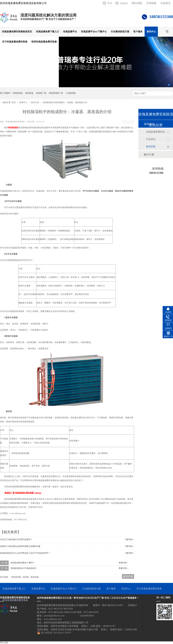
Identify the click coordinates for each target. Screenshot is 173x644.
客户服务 (138, 32)
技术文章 (35, 102)
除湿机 (26, 577)
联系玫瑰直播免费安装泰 (44, 42)
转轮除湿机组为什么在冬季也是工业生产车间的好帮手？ (25, 553)
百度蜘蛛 (151, 3)
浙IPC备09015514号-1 (113, 605)
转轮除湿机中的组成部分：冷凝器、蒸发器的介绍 (65, 102)
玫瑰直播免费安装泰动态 (157, 132)
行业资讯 (151, 139)
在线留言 (166, 3)
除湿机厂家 (41, 93)
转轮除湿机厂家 (56, 93)
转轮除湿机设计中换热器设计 (24, 568)
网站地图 (137, 3)
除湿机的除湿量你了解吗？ (23, 563)
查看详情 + (123, 563)
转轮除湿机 (18, 93)
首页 (14, 102)
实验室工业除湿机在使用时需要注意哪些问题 (20, 546)
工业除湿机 (71, 93)
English (124, 3)
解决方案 (149, 155)
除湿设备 (29, 93)
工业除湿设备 (116, 598)
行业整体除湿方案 (120, 32)
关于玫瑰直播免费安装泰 (15, 42)
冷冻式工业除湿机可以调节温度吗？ (16, 540)
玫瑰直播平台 (70, 32)
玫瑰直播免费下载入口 (48, 32)
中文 (110, 3)
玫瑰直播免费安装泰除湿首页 (17, 32)
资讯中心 (151, 32)
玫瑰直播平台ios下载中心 (94, 32)
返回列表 (128, 122)
